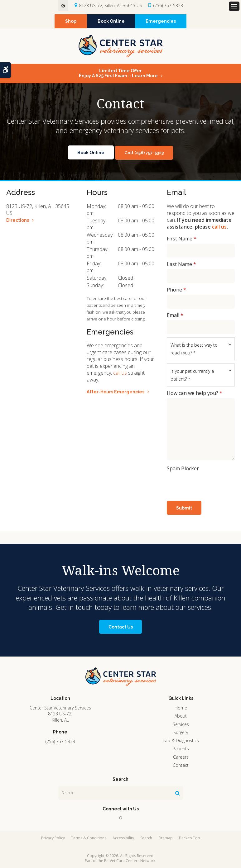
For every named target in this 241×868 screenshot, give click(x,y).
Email (175, 315)
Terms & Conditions (89, 838)
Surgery (181, 732)
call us (120, 373)
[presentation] (203, 483)
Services (181, 724)
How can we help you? (195, 393)
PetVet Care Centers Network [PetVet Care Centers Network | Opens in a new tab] (130, 861)
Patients (181, 749)
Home (181, 708)
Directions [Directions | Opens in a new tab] (18, 220)
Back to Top (190, 838)
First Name (182, 239)
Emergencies (161, 21)
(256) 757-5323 (168, 5)
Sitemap (166, 838)
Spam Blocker (183, 468)
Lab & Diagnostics (181, 740)
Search (146, 838)
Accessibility (123, 838)
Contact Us (121, 627)
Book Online (111, 21)
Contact (181, 765)
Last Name (181, 264)
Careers (181, 757)
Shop (70, 21)
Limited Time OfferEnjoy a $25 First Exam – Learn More (118, 73)
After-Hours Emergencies (116, 392)
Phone (176, 290)
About (181, 716)
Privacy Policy (53, 838)
